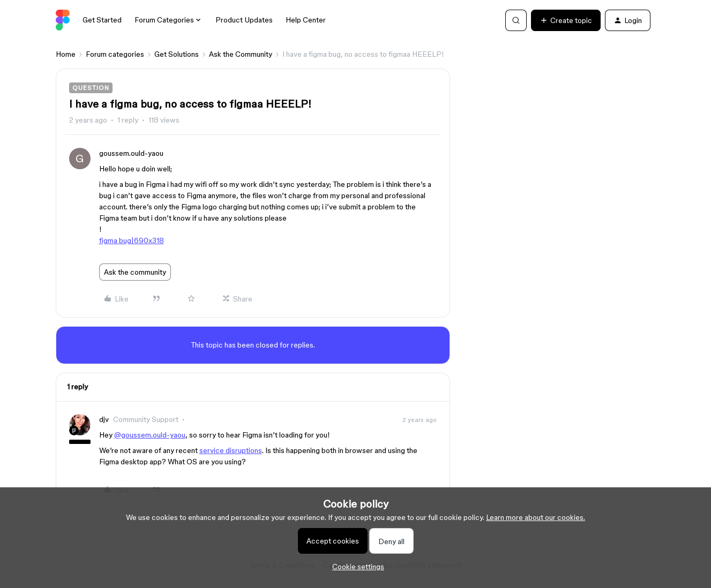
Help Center (306, 20)
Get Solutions (177, 54)
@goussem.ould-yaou (150, 435)
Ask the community (135, 272)
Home (66, 54)
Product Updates (244, 20)
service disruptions (231, 450)
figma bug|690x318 (132, 240)
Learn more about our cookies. (536, 517)
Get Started (102, 20)
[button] (566, 20)
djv (104, 419)
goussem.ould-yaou (131, 153)
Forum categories (115, 54)
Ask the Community (241, 54)
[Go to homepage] (63, 20)
